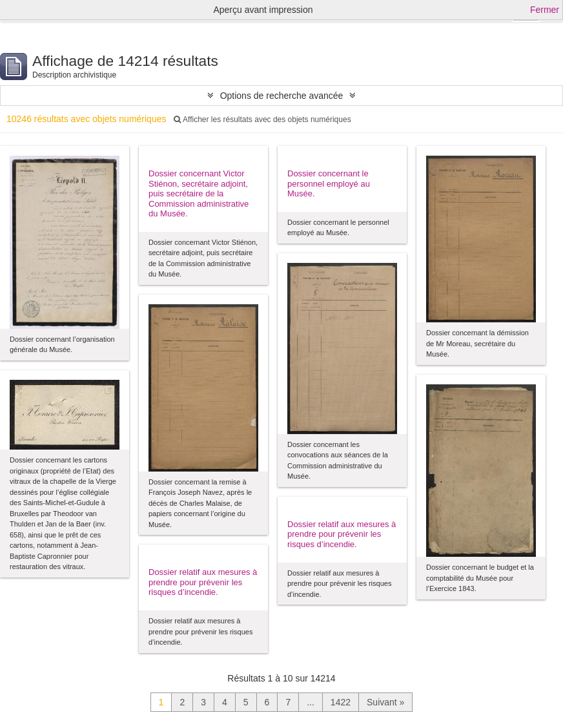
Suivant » (385, 702)
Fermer (545, 10)
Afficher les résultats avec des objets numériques (262, 120)
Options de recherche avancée (282, 96)
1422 (341, 702)
